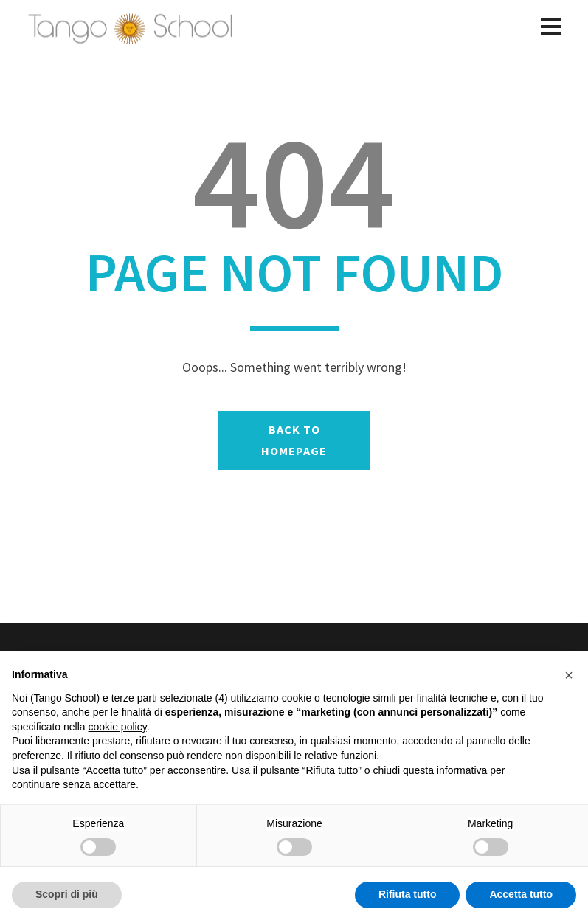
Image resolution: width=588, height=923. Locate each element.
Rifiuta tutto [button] (408, 894)
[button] (569, 675)
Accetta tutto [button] (521, 894)
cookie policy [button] (118, 727)
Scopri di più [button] (67, 894)
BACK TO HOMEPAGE (294, 440)
